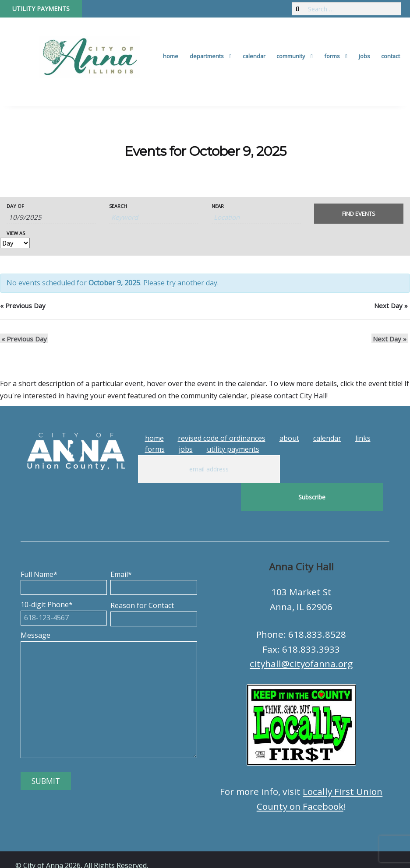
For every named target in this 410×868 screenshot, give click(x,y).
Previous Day (23, 306)
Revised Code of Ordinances (222, 438)
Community (291, 56)
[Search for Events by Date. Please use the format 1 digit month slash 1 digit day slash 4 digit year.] (51, 217)
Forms (332, 56)
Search (118, 206)
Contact (391, 56)
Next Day (391, 306)
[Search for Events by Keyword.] (154, 217)
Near (218, 206)
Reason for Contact (154, 584)
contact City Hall (300, 396)
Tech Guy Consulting (187, 853)
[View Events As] (15, 243)
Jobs (364, 56)
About (289, 438)
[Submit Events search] (359, 214)
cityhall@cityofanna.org (301, 636)
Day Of (15, 206)
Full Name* (64, 553)
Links (363, 438)
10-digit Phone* (64, 583)
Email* (154, 553)
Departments (207, 56)
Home (171, 56)
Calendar (254, 56)
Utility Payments (41, 9)
